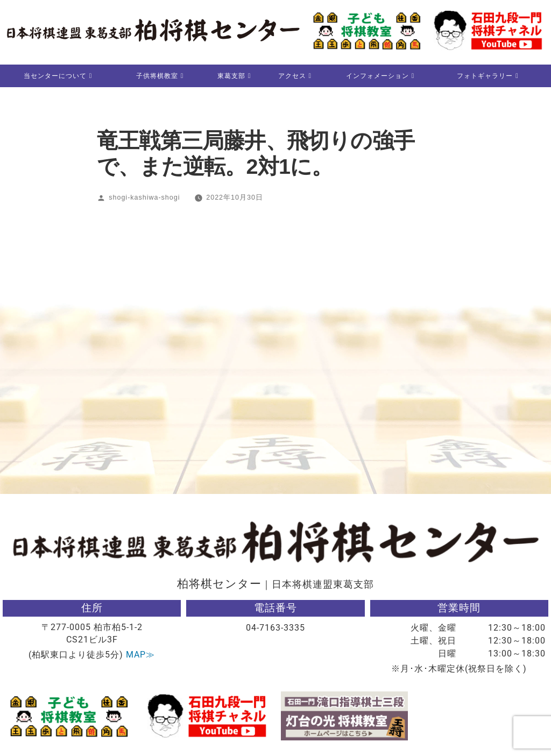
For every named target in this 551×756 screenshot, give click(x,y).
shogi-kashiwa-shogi (144, 198)
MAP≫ (140, 655)
